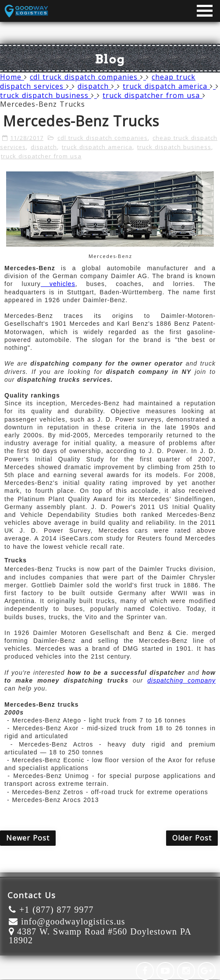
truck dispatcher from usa (154, 95)
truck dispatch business (48, 95)
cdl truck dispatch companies (88, 77)
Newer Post (28, 838)
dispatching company (181, 680)
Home (12, 77)
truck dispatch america (169, 86)
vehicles (58, 284)
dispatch (97, 86)
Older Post (192, 838)
